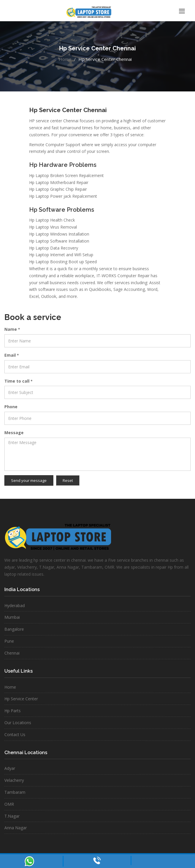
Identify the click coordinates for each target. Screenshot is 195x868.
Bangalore (14, 629)
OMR (9, 804)
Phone (11, 407)
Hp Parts (13, 711)
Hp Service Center (21, 699)
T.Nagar (12, 816)
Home (65, 59)
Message (14, 433)
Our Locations (18, 723)
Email (12, 355)
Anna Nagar (16, 828)
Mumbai (12, 617)
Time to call (18, 381)
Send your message (29, 480)
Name (12, 329)
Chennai (12, 653)
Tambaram (15, 792)
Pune (9, 641)
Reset (68, 480)
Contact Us (15, 734)
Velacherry (14, 780)
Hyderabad (15, 606)
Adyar (10, 768)
